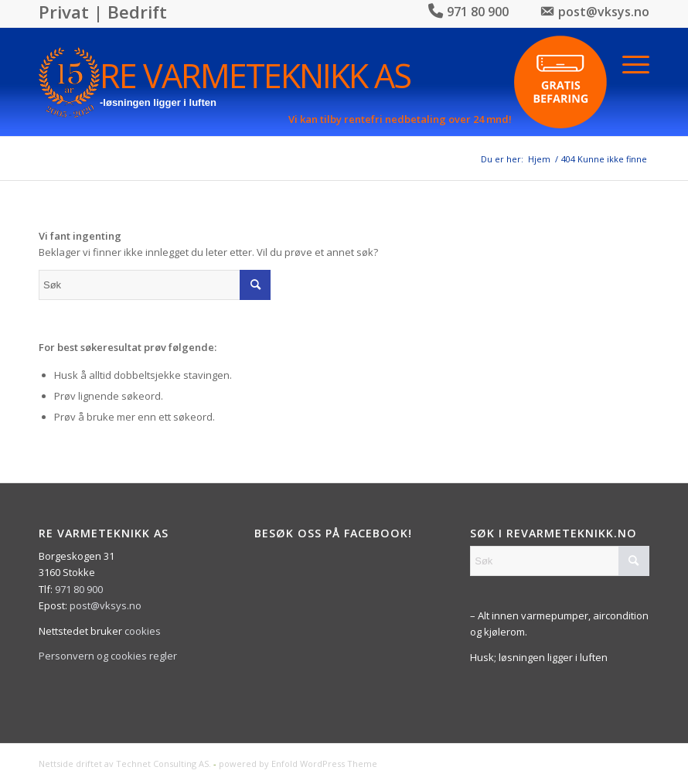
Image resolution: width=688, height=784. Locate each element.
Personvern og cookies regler (108, 656)
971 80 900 (79, 589)
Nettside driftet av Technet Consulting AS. (125, 764)
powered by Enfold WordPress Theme (298, 764)
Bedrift (137, 12)
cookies (143, 631)
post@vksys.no (106, 605)
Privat (64, 12)
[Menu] (636, 63)
